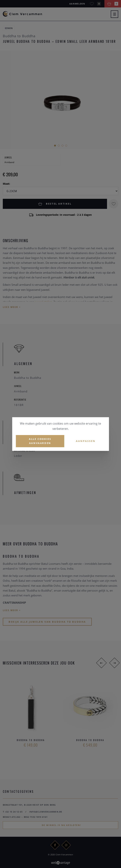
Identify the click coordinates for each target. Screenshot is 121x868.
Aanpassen (86, 441)
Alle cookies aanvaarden (40, 441)
